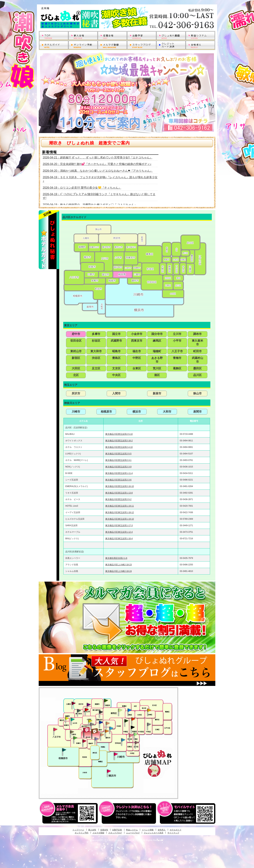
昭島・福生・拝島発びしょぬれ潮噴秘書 (67, 718)
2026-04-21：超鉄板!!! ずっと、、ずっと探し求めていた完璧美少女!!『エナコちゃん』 (98, 157)
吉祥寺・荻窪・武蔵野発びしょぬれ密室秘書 (108, 723)
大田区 (76, 368)
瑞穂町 (157, 351)
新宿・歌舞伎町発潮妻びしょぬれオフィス (133, 727)
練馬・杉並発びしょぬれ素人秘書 (120, 710)
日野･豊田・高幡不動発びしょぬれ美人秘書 (72, 732)
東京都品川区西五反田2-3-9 (118, 467)
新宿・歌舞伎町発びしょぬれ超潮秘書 (133, 719)
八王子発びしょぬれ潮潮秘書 (55, 729)
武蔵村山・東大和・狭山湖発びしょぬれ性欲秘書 (79, 711)
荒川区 (157, 368)
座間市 (197, 412)
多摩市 (96, 334)
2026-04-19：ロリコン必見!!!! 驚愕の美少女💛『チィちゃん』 (82, 188)
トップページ (78, 830)
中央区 (116, 375)
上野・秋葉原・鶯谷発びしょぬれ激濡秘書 (149, 710)
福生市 (137, 351)
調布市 (197, 334)
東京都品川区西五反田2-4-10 (119, 447)
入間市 (116, 393)
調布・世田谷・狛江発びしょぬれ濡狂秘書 (123, 740)
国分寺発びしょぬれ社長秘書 (90, 721)
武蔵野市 (116, 341)
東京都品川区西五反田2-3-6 (118, 480)
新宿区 (76, 358)
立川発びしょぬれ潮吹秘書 (73, 720)
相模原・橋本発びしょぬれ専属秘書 (64, 750)
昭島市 (116, 351)
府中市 (76, 334)
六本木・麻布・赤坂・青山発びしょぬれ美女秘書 (136, 734)
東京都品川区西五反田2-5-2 (118, 499)
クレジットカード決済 (153, 833)
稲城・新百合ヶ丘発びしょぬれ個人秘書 (96, 739)
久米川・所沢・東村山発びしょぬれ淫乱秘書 (87, 710)
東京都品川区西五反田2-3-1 (118, 460)
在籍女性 (104, 830)
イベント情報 (148, 830)
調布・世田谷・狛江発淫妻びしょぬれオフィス (102, 735)
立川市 (177, 334)
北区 (76, 375)
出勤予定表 (117, 830)
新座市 (157, 393)
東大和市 (96, 351)
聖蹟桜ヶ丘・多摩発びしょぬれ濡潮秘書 (84, 741)
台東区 (137, 368)
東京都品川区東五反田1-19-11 (119, 506)
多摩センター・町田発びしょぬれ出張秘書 (75, 738)
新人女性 (92, 830)
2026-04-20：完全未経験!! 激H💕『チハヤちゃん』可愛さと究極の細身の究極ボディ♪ (97, 164)
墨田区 (197, 368)
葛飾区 (177, 368)
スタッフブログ (115, 833)
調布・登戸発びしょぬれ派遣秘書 (111, 728)
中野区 (137, 358)
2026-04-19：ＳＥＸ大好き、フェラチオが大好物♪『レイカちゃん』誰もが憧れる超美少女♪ (100, 179)
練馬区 (157, 341)
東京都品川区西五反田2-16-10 (119, 486)
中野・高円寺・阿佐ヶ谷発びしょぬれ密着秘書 (126, 721)
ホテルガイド (176, 830)
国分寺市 (157, 334)
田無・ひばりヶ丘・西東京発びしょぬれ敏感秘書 (101, 712)
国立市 (116, 334)
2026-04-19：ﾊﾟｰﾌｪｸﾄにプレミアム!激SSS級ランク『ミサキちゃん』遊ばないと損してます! (99, 196)
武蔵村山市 (197, 360)
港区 (157, 375)
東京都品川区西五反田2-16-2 (119, 441)
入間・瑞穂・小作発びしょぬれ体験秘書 (73, 703)
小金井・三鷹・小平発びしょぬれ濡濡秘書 (101, 722)
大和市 (167, 412)
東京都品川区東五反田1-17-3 (119, 525)
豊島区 (116, 358)
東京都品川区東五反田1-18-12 (119, 512)
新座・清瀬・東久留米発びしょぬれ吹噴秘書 (106, 700)
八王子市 (177, 351)
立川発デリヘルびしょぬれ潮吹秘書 (127, 18)
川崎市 (76, 412)
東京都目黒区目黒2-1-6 (116, 558)
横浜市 (137, 412)
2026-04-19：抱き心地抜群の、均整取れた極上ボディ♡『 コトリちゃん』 (90, 205)
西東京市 (137, 341)
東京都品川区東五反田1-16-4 (119, 539)
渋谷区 (96, 358)
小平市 (177, 341)
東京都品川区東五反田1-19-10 (119, 519)
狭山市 (197, 393)
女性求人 (162, 830)
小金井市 (137, 334)
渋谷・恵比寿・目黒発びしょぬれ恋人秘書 (131, 735)
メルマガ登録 (98, 833)
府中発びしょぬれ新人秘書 (87, 730)
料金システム (132, 830)
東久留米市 (197, 343)
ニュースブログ (133, 833)
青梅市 (177, 358)
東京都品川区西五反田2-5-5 (118, 454)
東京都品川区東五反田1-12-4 (119, 532)
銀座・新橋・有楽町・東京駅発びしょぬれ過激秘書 (149, 724)
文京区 (116, 368)
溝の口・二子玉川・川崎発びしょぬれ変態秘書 (116, 754)
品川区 (197, 375)
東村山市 (76, 351)
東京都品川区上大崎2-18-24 (118, 571)
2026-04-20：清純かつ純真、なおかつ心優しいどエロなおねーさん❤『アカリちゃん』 (98, 171)
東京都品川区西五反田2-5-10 (119, 434)
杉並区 (96, 341)
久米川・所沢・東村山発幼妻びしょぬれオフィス (89, 704)
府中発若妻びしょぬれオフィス (95, 731)
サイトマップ (173, 833)
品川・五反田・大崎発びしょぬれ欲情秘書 (137, 742)
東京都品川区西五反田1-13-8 (119, 493)
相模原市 (106, 412)
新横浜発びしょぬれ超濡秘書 (109, 771)
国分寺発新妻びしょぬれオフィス (92, 725)
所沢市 (76, 393)
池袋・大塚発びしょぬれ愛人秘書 (129, 710)
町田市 (197, 351)
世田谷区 (76, 341)
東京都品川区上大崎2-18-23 (118, 565)
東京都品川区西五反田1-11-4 (119, 473)
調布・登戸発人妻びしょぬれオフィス (107, 731)
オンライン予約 (82, 833)
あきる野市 (157, 360)
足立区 (96, 368)
